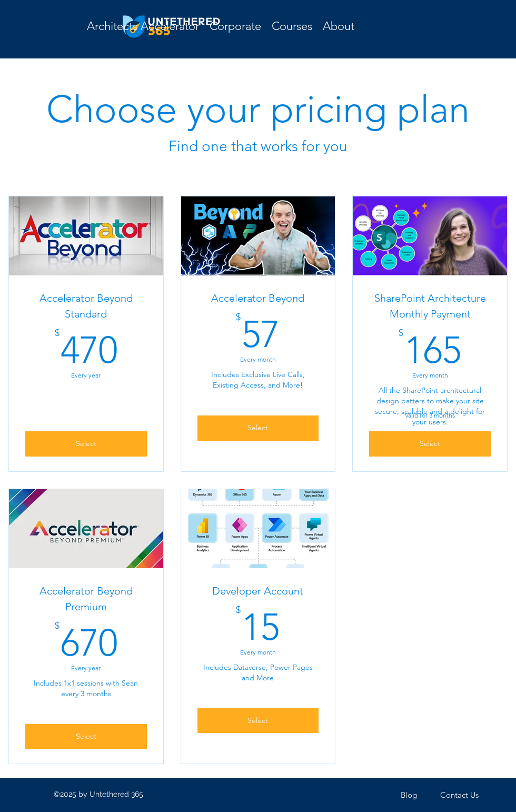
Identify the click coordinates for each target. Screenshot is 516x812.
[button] (292, 26)
